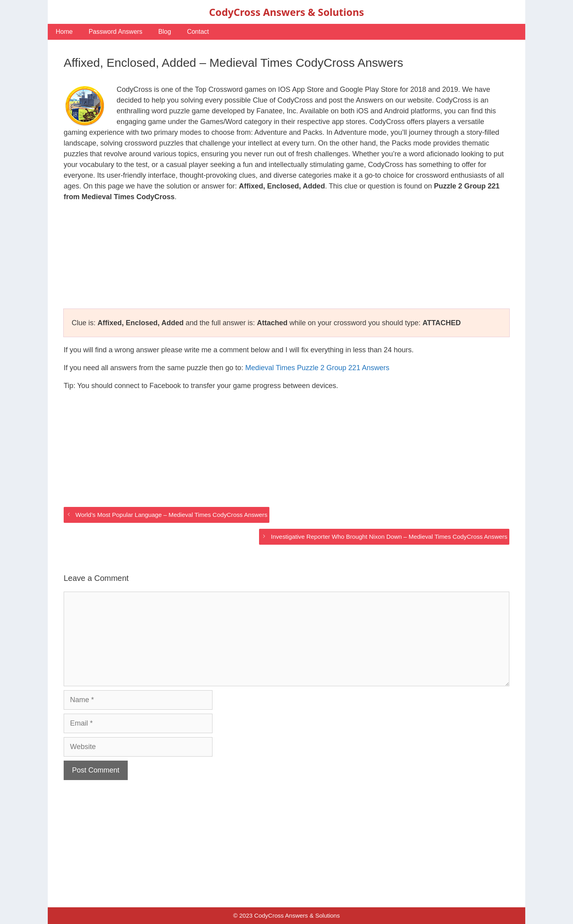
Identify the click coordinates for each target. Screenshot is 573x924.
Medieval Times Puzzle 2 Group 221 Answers (317, 368)
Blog (165, 32)
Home (64, 32)
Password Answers (116, 32)
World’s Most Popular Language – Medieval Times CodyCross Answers (171, 515)
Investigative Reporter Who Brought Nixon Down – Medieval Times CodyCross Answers (389, 537)
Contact (198, 32)
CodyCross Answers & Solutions (286, 12)
